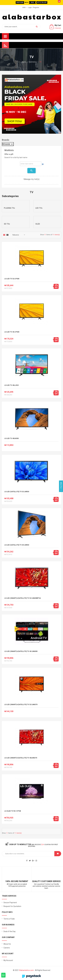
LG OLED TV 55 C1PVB (13, 811)
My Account (8, 960)
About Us (7, 944)
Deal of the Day (10, 931)
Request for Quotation (12, 906)
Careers (7, 948)
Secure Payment (10, 903)
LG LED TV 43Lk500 (11, 438)
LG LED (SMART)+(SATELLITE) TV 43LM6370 (21, 758)
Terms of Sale (9, 919)
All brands (8, 144)
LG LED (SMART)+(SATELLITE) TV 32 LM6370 (21, 705)
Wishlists (9, 150)
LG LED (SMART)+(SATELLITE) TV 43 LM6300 (21, 651)
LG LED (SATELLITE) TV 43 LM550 (17, 545)
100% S (9, 881)
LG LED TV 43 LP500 (12, 332)
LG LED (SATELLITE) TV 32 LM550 (17, 492)
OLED (38, 224)
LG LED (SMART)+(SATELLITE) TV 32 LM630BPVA (23, 598)
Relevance (16, 235)
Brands (6, 140)
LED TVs (39, 208)
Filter (61, 487)
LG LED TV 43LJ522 (11, 385)
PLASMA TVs (9, 208)
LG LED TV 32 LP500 (12, 279)
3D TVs (7, 224)
